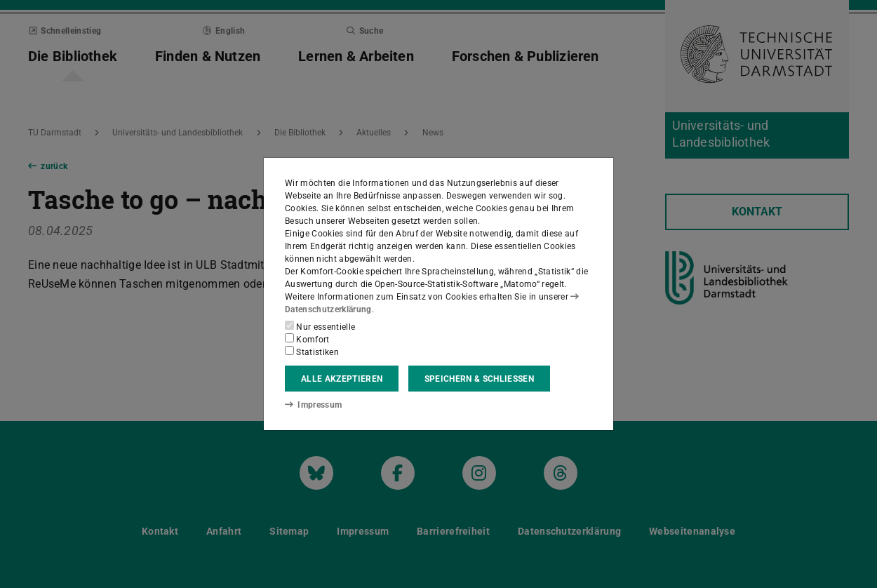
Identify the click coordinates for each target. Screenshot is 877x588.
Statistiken (312, 352)
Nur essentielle (320, 326)
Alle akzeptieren (342, 379)
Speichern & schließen (479, 379)
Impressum (313, 405)
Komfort (307, 339)
